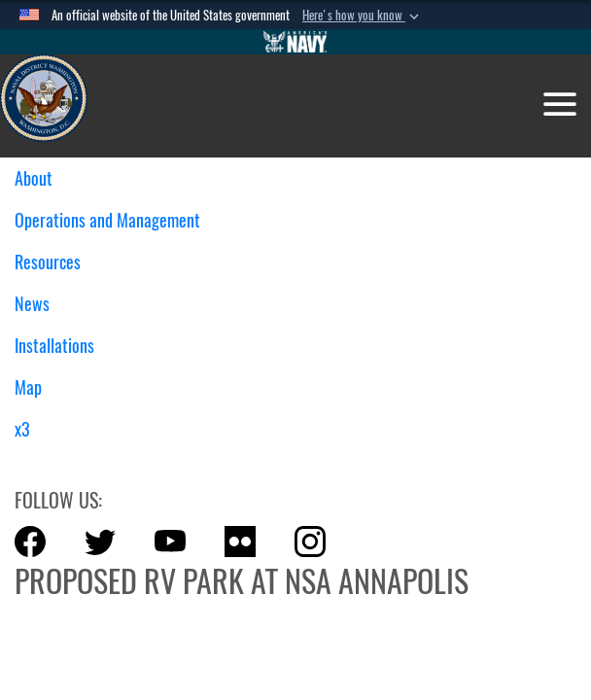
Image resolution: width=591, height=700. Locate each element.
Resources (55, 262)
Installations (62, 346)
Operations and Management (115, 220)
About (41, 178)
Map (28, 387)
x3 (22, 429)
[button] (363, 16)
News (32, 304)
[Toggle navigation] (560, 104)
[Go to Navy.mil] (295, 42)
